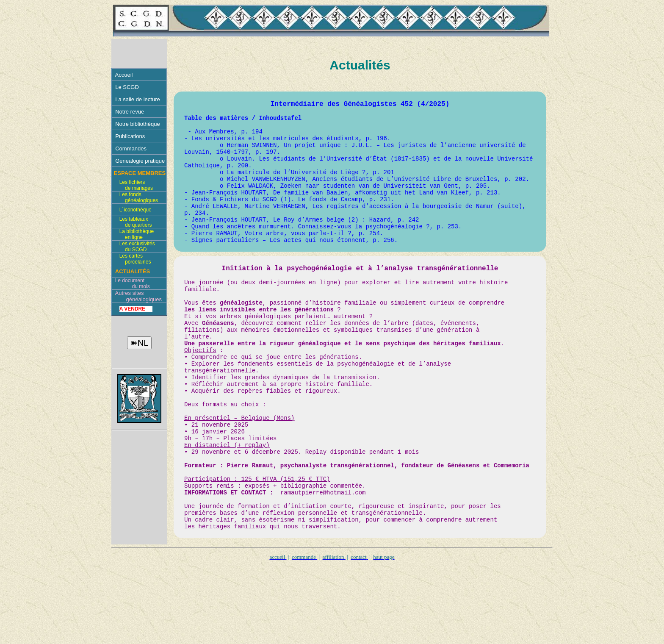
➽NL (140, 343)
